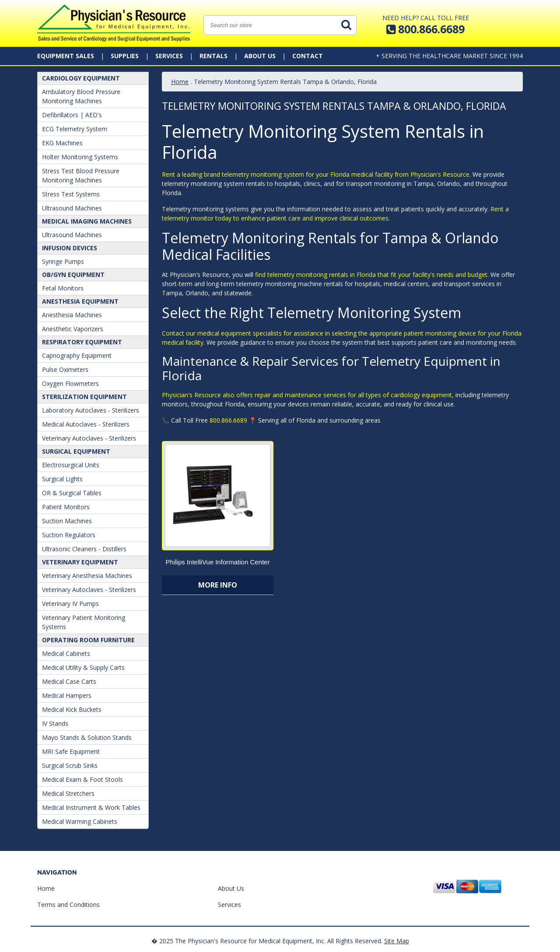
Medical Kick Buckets (72, 709)
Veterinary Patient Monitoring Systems (84, 622)
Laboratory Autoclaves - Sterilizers (91, 410)
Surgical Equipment (76, 451)
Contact (308, 56)
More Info (218, 585)
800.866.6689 (228, 420)
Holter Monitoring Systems (80, 157)
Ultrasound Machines (72, 208)
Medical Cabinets (66, 653)
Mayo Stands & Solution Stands (87, 737)
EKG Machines (62, 143)
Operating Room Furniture (88, 640)
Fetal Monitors (63, 288)
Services (169, 56)
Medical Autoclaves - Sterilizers (86, 424)
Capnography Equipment (77, 355)
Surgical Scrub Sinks (70, 765)
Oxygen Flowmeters (70, 383)
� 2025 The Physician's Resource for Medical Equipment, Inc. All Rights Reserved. (267, 941)
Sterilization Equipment (84, 397)
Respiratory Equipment (82, 342)
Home (180, 82)
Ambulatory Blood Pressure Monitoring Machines (81, 96)
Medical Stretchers (68, 793)
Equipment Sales (66, 56)
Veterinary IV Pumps (70, 604)
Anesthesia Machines (72, 315)
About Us (260, 56)
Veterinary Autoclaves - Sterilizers (89, 438)
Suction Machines (67, 521)
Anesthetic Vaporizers (73, 329)
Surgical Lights (62, 479)
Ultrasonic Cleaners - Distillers (84, 549)
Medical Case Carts (69, 681)
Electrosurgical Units (71, 465)
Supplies (125, 56)
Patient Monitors (66, 507)
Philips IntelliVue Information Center (218, 562)
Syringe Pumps (63, 261)
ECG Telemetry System (75, 129)
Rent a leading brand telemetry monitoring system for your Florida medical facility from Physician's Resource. (316, 174)
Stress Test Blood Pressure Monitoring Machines (81, 175)
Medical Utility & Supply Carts (83, 667)
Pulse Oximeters (65, 369)
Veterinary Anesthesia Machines (87, 576)
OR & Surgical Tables (72, 493)
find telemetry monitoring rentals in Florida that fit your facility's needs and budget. (372, 275)
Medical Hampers (67, 695)
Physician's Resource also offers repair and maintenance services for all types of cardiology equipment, (308, 395)
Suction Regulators (69, 535)
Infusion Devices (70, 248)
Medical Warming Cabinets (80, 821)
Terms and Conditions (68, 905)
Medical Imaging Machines (87, 221)
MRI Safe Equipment (71, 751)
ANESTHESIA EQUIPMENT (80, 301)
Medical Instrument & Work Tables (91, 807)
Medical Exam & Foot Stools (82, 779)
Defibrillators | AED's (72, 115)
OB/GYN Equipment (73, 275)
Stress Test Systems (71, 194)
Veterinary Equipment (80, 562)
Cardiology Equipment (81, 78)
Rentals (213, 56)
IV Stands (55, 723)
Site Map (397, 941)
